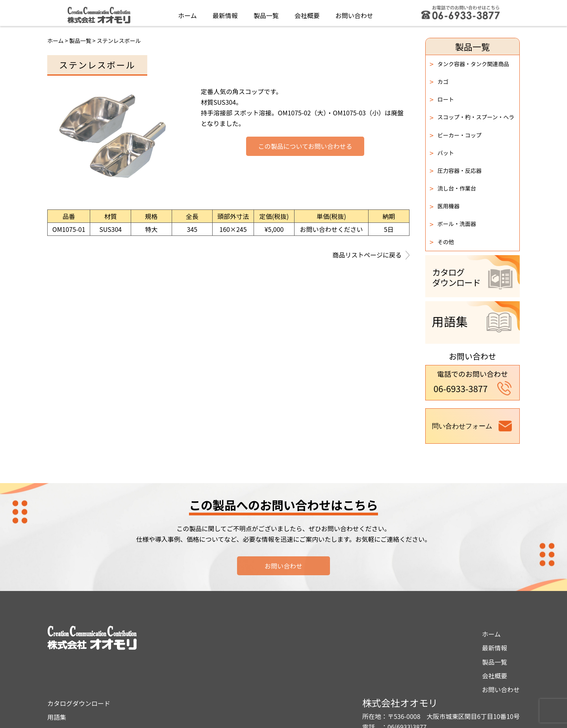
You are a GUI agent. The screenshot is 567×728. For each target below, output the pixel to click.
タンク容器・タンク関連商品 (469, 64)
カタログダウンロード (293, 634)
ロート (442, 99)
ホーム (187, 13)
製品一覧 (266, 13)
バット (442, 153)
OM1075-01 (69, 229)
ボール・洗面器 (453, 224)
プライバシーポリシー (293, 662)
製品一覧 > (83, 41)
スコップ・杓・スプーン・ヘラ (472, 117)
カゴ (439, 82)
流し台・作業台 (453, 188)
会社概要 (307, 13)
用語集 (271, 648)
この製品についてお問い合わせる (305, 146)
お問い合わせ (354, 13)
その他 (442, 242)
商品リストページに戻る (371, 256)
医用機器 (445, 206)
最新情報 (225, 13)
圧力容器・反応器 (456, 170)
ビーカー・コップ (456, 135)
